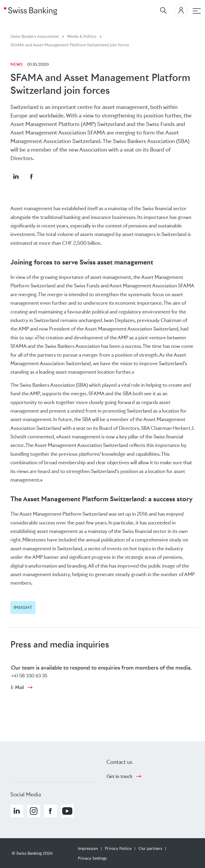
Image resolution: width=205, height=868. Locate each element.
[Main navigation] (197, 11)
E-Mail (17, 687)
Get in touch (119, 776)
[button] (16, 176)
